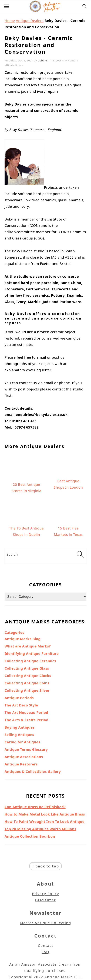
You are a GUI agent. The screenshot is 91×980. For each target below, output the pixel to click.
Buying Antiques (20, 727)
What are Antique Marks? (28, 646)
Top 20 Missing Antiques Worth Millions (40, 829)
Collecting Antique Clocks (28, 676)
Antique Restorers (21, 764)
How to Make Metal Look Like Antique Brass (45, 814)
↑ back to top (46, 866)
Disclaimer (45, 900)
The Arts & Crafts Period (26, 720)
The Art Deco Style (21, 705)
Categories (14, 632)
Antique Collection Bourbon (30, 836)
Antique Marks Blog (23, 639)
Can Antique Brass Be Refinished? (35, 807)
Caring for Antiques (22, 742)
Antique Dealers (30, 21)
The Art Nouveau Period (26, 713)
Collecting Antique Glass (27, 668)
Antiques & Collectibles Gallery (33, 772)
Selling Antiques (19, 735)
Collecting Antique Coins (27, 683)
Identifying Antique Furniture (32, 654)
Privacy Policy (45, 894)
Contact (45, 946)
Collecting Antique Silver (27, 690)
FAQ (46, 952)
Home (10, 21)
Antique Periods (19, 698)
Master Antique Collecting (45, 923)
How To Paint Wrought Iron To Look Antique (45, 822)
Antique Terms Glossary (26, 749)
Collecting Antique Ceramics (30, 661)
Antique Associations (24, 757)
